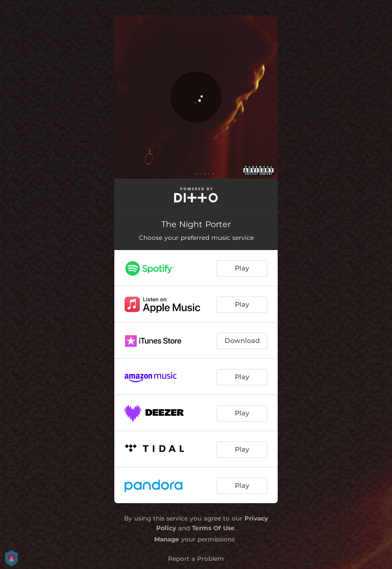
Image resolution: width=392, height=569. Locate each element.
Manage (167, 539)
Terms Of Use (213, 528)
